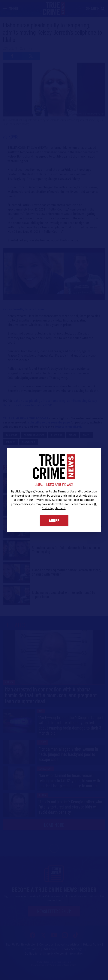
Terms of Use (66, 492)
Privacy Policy (42, 500)
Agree (54, 520)
